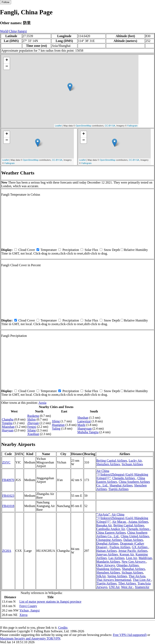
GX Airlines (140, 547)
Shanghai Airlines (121, 485)
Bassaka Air (104, 525)
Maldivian (145, 558)
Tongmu (7, 423)
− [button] (7, 67)
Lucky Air (135, 461)
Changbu (8, 419)
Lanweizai (84, 421)
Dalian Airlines (133, 540)
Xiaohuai (33, 434)
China (13, 31)
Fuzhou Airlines (120, 547)
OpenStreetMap (84, 126)
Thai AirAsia (137, 576)
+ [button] (7, 60)
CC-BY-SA (110, 126)
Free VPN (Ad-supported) (130, 635)
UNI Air (114, 587)
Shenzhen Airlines (108, 464)
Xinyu (23, 615)
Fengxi (32, 427)
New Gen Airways (134, 562)
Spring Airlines (117, 576)
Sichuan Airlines (132, 464)
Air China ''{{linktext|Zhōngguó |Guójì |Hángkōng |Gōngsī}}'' (122, 474)
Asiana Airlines (138, 522)
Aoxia (42, 403)
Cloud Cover (27, 250)
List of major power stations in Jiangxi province (50, 602)
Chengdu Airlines (124, 478)
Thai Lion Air (142, 580)
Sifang (31, 430)
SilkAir (101, 576)
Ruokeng (33, 416)
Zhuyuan (33, 423)
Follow (6, 2)
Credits (63, 628)
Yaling (56, 428)
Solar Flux (91, 250)
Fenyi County (28, 606)
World (4, 31)
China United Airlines (135, 536)
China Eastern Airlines (111, 533)
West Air (127, 587)
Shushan (83, 418)
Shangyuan (84, 428)
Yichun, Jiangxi (29, 610)
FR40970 (8, 480)
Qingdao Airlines (128, 565)
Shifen (31, 419)
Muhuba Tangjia (88, 432)
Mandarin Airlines (108, 562)
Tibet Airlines (127, 583)
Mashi (81, 425)
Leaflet (58, 126)
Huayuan (8, 430)
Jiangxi (22, 31)
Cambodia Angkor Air (111, 529)
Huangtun (58, 425)
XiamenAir (142, 587)
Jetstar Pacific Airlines (133, 551)
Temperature (49, 250)
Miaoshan (8, 427)
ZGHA (7, 551)
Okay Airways (106, 565)
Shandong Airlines (108, 569)
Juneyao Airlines (107, 554)
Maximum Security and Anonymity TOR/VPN (30, 638)
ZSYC (6, 462)
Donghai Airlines (108, 543)
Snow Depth (112, 250)
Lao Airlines (116, 558)
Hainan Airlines (107, 551)
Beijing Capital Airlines (112, 461)
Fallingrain (132, 126)
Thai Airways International (114, 580)
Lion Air (132, 558)
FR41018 (8, 506)
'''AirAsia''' (103, 514)
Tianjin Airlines (118, 489)
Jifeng (56, 421)
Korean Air (127, 554)
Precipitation (71, 250)
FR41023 (8, 496)
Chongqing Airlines (109, 540)
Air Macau (119, 522)
